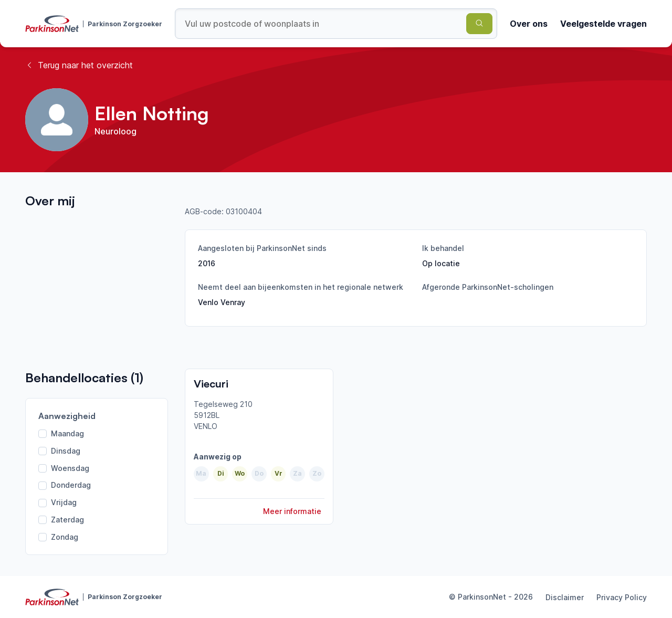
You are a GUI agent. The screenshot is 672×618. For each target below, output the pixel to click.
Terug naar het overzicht (79, 65)
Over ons (529, 24)
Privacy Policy (622, 597)
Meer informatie (292, 511)
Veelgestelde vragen (603, 24)
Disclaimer (565, 597)
